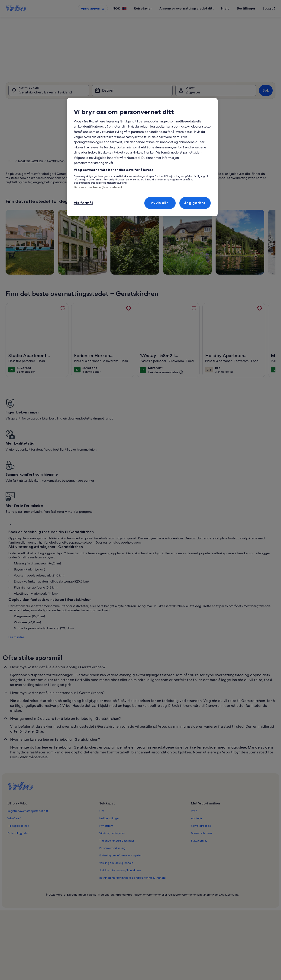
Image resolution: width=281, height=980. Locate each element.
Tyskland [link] (42, 162)
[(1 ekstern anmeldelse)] (166, 379)
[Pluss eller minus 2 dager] (145, 205)
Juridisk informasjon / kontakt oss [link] (120, 788)
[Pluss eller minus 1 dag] (127, 205)
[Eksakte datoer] (106, 205)
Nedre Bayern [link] (73, 162)
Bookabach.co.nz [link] (202, 751)
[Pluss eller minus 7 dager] (183, 205)
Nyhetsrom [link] (106, 744)
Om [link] (102, 729)
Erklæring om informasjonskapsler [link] (120, 774)
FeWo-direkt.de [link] (201, 744)
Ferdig (232, 219)
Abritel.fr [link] (197, 737)
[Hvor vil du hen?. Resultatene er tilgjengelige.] (49, 91)
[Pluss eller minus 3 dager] (164, 205)
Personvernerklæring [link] (112, 766)
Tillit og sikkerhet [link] (18, 744)
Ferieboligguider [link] (18, 751)
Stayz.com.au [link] (199, 759)
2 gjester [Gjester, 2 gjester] (193, 93)
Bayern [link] (55, 162)
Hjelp (225, 8)
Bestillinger (246, 8)
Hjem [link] (9, 162)
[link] (63, 316)
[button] (148, 142)
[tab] (130, 105)
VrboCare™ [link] (14, 737)
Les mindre (13, 555)
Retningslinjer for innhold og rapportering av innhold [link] (132, 796)
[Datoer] (132, 91)
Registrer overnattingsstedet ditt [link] (28, 729)
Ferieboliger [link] (24, 162)
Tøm (214, 219)
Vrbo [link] (194, 729)
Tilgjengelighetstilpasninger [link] (117, 759)
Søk (266, 91)
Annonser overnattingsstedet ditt (187, 8)
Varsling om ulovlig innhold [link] (116, 781)
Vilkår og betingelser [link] (112, 751)
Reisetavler (143, 8)
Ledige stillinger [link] (109, 737)
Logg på (269, 8)
